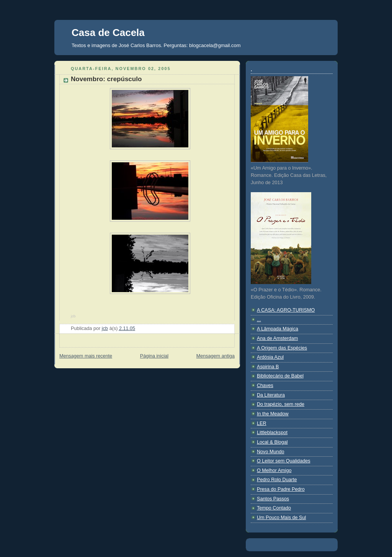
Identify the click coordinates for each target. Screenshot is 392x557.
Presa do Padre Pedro (281, 489)
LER (262, 423)
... (259, 320)
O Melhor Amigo (274, 470)
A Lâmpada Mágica (278, 329)
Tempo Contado (274, 508)
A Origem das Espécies (282, 348)
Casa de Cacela (108, 33)
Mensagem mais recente (86, 356)
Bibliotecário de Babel (280, 376)
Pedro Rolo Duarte (277, 480)
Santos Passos (273, 499)
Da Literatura (271, 395)
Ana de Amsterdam (277, 338)
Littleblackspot (272, 433)
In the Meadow (273, 414)
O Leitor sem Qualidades (283, 461)
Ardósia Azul (270, 357)
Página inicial (154, 356)
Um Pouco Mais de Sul (281, 518)
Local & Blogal (272, 442)
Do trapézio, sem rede (281, 404)
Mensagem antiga (216, 356)
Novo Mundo (271, 452)
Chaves (265, 385)
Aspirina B (268, 367)
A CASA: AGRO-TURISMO (286, 310)
